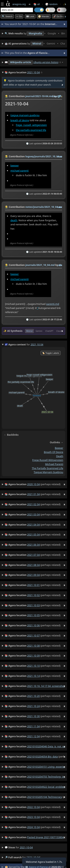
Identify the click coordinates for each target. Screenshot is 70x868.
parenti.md (53, 304)
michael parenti (20, 171)
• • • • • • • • (35, 34)
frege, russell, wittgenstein (31, 125)
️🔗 (59, 96)
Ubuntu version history (46, 62)
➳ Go (19, 16)
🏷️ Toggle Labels (51, 353)
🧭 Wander (44, 16)
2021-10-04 (26, 847)
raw (55, 96)
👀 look (30, 16)
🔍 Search (7, 16)
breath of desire (20, 120)
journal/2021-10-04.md (39, 96)
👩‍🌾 (7, 96)
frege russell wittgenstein (48, 460)
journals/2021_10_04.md (40, 265)
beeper (15, 165)
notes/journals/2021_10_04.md (44, 207)
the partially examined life (31, 130)
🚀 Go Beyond (61, 16)
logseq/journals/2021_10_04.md (45, 156)
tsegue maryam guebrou (25, 115)
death (14, 220)
